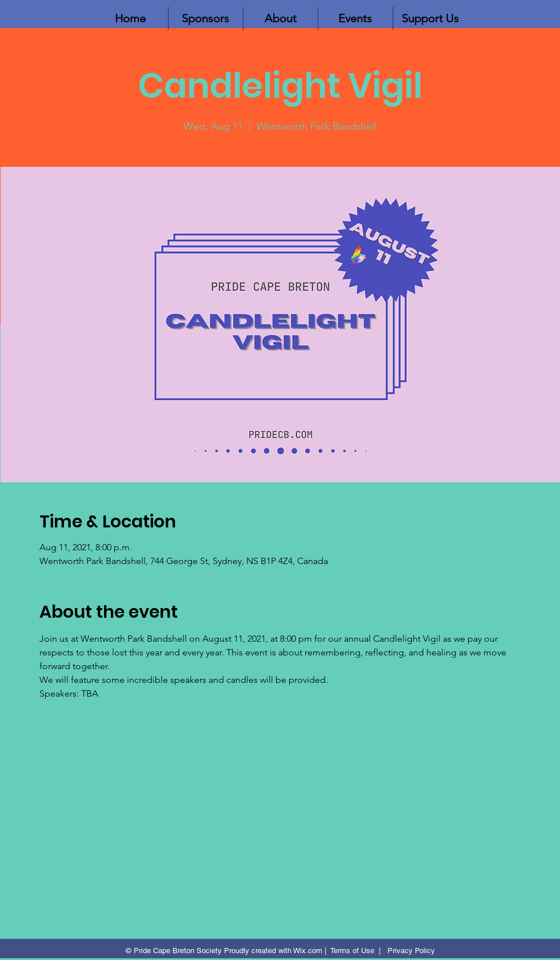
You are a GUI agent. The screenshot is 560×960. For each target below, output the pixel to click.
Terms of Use (352, 951)
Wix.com (308, 951)
